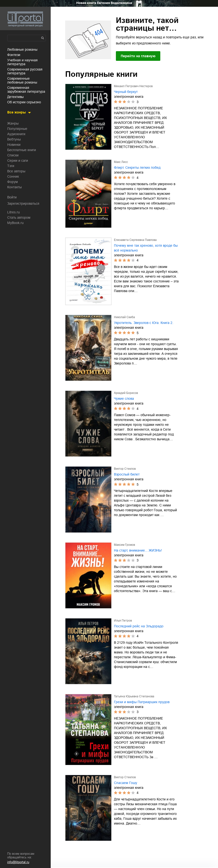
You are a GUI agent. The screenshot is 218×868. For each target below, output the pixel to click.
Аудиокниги (16, 134)
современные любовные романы (22, 80)
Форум (13, 182)
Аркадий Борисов (126, 393)
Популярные (17, 129)
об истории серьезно (24, 102)
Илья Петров (123, 621)
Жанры (13, 123)
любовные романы (22, 49)
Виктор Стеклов (125, 469)
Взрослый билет (127, 474)
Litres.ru (14, 212)
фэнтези (14, 55)
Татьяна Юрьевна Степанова (134, 696)
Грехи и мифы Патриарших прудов (142, 702)
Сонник (13, 176)
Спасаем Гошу (126, 783)
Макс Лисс (121, 162)
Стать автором (19, 217)
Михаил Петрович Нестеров (133, 86)
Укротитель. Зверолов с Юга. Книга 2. (144, 323)
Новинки (14, 145)
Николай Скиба (124, 317)
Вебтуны (14, 139)
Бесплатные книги (22, 150)
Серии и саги (18, 161)
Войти (12, 197)
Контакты (14, 187)
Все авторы (16, 171)
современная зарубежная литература (26, 90)
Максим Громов (124, 545)
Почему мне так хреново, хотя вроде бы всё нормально (146, 248)
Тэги (11, 166)
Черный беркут (126, 92)
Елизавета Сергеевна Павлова (135, 240)
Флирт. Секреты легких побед (137, 168)
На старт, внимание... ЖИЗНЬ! (138, 550)
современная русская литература (25, 71)
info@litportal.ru (18, 862)
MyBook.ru (15, 223)
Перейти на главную (138, 56)
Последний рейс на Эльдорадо (139, 626)
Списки (13, 155)
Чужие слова (124, 399)
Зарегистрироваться (23, 203)
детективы (15, 97)
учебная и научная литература (22, 62)
